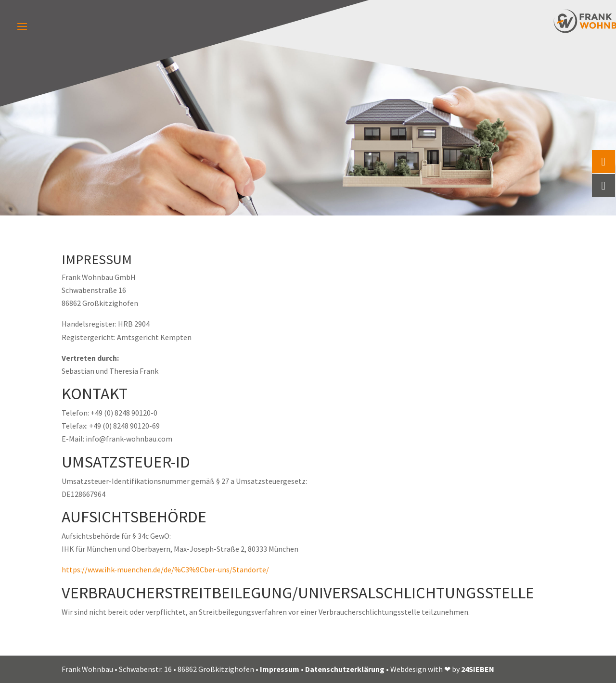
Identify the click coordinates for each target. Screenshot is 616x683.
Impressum (280, 669)
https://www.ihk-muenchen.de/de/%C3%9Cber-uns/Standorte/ (165, 569)
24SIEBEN (478, 669)
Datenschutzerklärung (345, 669)
